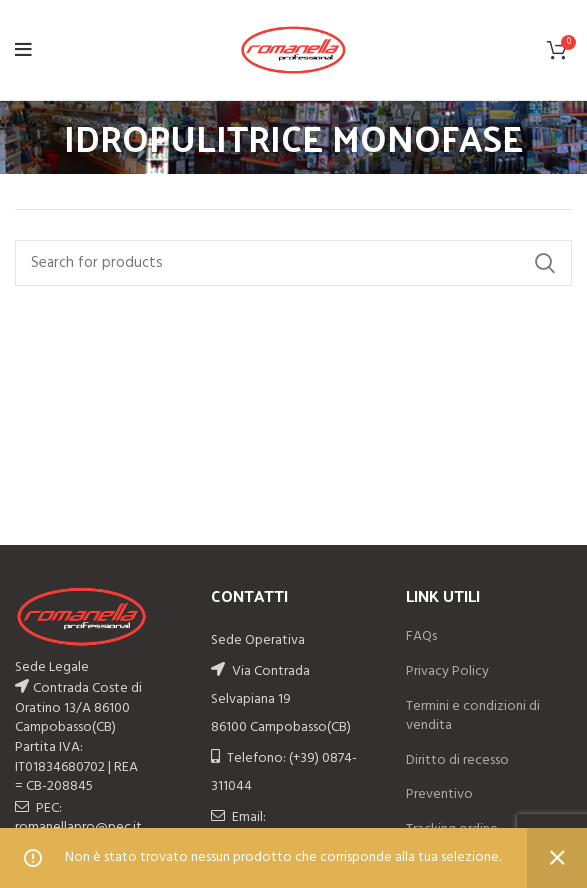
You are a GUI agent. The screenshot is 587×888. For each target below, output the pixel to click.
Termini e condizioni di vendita (473, 716)
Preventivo (439, 795)
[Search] (293, 263)
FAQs (421, 637)
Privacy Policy (447, 672)
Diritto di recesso (457, 761)
